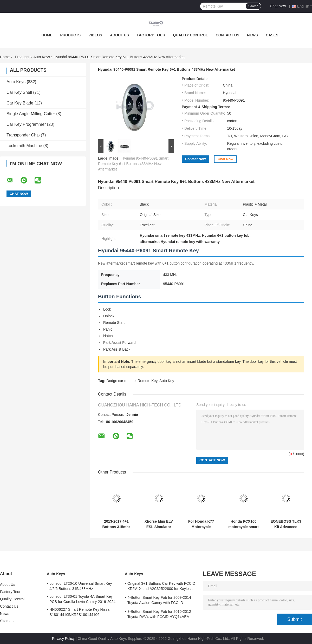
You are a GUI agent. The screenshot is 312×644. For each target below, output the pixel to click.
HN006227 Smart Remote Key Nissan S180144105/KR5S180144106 (80, 612)
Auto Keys (42, 57)
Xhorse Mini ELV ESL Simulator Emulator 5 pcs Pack (159, 524)
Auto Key (167, 381)
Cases (272, 35)
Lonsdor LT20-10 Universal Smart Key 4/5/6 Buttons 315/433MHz (81, 586)
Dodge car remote (121, 381)
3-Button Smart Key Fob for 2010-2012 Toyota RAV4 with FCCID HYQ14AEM (159, 614)
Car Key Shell (19, 92)
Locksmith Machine (24, 146)
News (252, 35)
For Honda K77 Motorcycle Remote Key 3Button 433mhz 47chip (201, 524)
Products (70, 35)
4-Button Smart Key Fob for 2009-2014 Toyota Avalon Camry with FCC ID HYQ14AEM (159, 601)
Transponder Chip (23, 135)
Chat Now (278, 6)
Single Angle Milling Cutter (31, 114)
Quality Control (190, 35)
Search (253, 6)
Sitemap (7, 621)
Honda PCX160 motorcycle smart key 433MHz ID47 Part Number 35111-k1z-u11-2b (243, 524)
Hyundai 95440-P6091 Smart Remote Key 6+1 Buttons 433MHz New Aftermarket (133, 164)
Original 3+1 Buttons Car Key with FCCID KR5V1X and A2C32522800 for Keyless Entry (161, 587)
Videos (95, 35)
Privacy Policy (63, 639)
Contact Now (195, 159)
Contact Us (228, 35)
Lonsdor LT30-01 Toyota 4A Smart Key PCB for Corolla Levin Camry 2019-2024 (82, 599)
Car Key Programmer (26, 124)
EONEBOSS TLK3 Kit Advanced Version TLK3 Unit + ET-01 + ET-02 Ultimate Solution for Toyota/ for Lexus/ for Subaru (286, 524)
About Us (119, 35)
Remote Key (147, 381)
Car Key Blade (20, 103)
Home (47, 35)
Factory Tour (151, 35)
